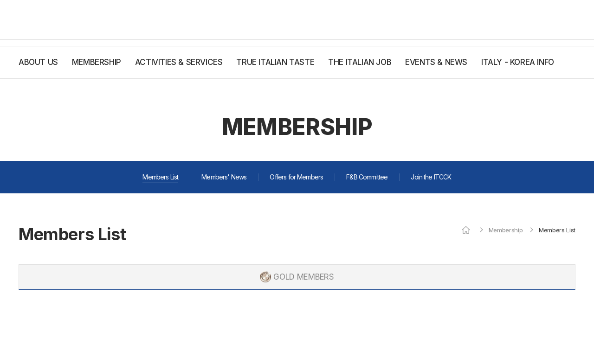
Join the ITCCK (431, 177)
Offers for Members (296, 177)
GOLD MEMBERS (303, 277)
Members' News (224, 177)
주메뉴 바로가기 (0, 0)
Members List (160, 177)
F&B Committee (367, 177)
